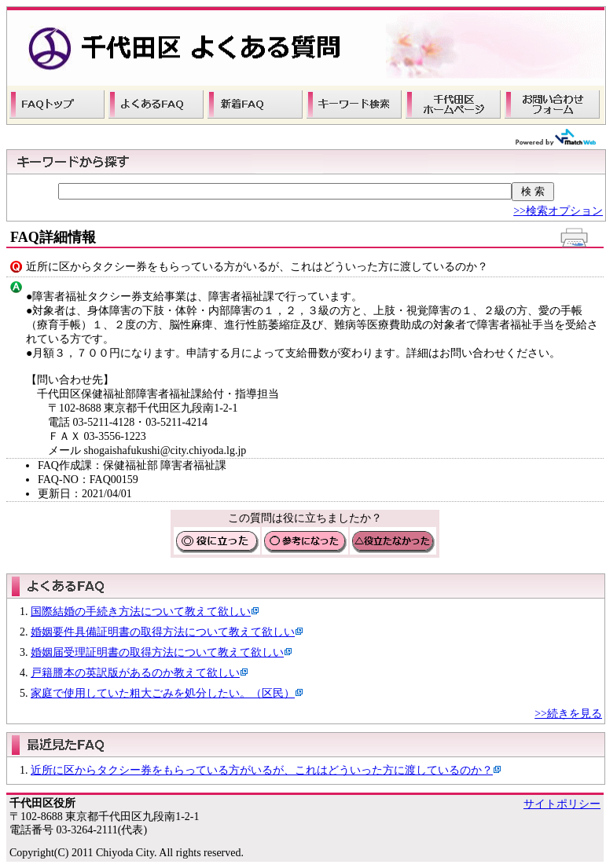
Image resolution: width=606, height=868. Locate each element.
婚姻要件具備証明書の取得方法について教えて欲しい (163, 632)
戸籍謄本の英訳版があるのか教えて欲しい (135, 673)
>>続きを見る (568, 714)
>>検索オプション (558, 211)
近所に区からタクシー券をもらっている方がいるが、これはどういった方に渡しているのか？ (262, 770)
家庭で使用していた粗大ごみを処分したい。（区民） (163, 693)
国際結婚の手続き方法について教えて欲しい (141, 612)
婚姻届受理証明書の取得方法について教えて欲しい (157, 652)
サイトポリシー (562, 804)
